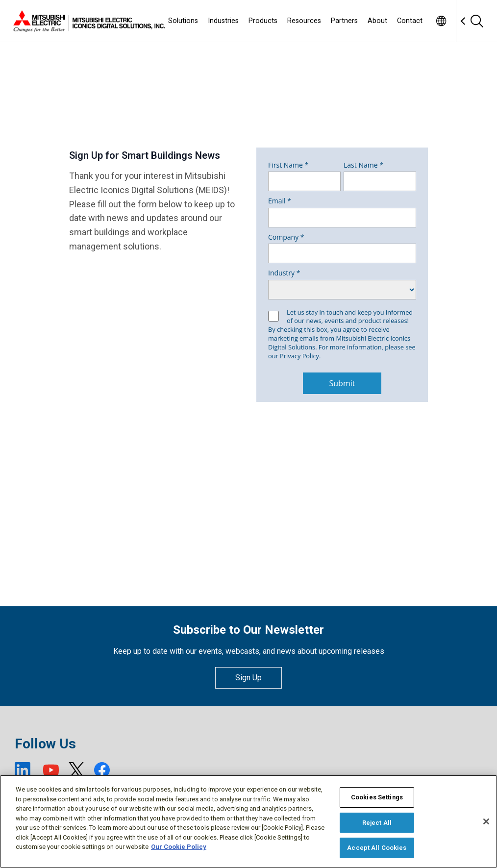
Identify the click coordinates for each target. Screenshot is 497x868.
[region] (248, 821)
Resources (304, 21)
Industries (223, 21)
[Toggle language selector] (441, 21)
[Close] (486, 821)
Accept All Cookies (377, 848)
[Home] (87, 21)
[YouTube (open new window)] (51, 770)
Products (263, 21)
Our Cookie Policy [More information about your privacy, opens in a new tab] (179, 847)
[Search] (476, 21)
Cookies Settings (377, 797)
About (377, 21)
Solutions (183, 21)
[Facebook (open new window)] (102, 770)
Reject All (377, 823)
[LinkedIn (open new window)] (24, 770)
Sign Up (248, 678)
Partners (344, 21)
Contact (410, 21)
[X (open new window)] (76, 770)
